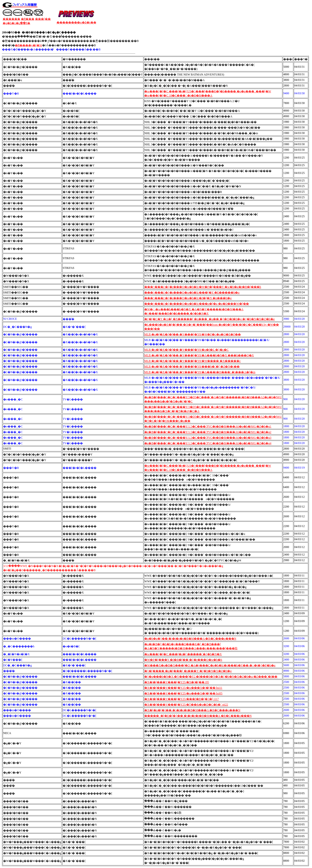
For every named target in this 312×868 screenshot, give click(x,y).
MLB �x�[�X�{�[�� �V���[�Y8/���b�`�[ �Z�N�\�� (192, 367)
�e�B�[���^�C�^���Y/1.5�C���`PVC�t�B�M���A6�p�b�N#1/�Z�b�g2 (208, 432)
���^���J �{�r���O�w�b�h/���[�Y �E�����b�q (192, 292)
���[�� (43, 19)
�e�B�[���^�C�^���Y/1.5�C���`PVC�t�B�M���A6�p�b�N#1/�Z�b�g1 (208, 426)
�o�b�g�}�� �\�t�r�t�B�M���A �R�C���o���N (190, 639)
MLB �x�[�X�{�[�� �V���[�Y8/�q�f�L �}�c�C (186, 350)
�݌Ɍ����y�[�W (29, 45)
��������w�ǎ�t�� (76, 22)
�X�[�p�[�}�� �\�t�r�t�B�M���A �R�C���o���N (192, 710)
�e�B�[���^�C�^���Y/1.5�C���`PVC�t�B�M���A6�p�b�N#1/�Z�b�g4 (208, 443)
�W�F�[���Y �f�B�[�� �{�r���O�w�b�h (183, 660)
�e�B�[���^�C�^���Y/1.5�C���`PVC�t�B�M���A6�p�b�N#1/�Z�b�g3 (208, 438)
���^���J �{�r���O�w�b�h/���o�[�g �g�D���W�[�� (197, 304)
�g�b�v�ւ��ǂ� (16, 23)
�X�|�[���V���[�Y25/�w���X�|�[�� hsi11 (183, 688)
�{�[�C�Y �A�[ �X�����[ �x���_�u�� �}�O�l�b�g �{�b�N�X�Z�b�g (210, 319)
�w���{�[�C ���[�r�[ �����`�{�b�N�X (183, 654)
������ (11, 19)
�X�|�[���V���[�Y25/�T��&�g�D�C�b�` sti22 (186, 705)
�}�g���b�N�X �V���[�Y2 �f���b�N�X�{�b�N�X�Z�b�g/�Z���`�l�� (211, 677)
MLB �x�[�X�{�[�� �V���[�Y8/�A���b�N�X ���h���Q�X (199, 355)
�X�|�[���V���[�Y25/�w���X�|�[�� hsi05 (183, 693)
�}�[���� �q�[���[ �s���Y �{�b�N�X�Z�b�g (188, 671)
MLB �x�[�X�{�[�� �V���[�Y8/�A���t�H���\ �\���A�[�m (200, 372)
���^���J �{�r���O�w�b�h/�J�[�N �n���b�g (188, 298)
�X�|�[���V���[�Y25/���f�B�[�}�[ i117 (181, 699)
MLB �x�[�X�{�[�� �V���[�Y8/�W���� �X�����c (192, 361)
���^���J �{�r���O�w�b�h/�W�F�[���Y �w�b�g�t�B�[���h (203, 287)
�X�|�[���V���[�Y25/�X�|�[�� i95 (177, 682)
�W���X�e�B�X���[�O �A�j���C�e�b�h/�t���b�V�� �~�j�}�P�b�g (210, 665)
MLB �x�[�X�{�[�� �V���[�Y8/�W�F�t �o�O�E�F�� (193, 334)
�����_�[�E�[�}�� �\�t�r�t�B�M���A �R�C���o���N (198, 716)
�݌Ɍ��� (28, 19)
